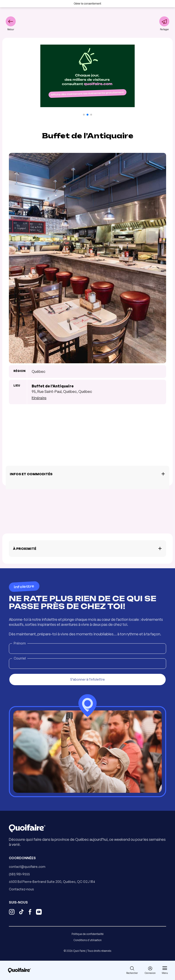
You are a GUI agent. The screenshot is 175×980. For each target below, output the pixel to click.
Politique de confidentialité (87, 934)
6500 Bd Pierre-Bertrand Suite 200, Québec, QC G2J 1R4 (52, 882)
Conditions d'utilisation (88, 940)
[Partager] (164, 24)
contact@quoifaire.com (27, 867)
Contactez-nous (21, 889)
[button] (84, 115)
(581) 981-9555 (19, 874)
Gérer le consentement (87, 4)
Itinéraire (39, 398)
